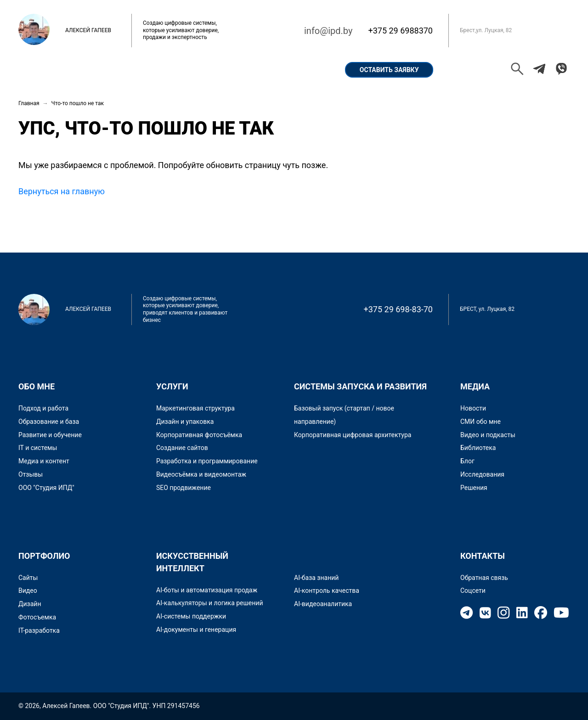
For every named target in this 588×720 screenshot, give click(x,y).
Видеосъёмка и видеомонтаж (201, 474)
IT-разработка (39, 630)
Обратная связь (484, 578)
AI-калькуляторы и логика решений (210, 603)
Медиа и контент (44, 461)
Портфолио (152, 70)
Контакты (303, 70)
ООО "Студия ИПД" (46, 488)
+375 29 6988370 (400, 31)
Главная (44, 70)
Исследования (482, 474)
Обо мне (95, 70)
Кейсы (205, 70)
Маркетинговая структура (195, 408)
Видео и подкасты (488, 435)
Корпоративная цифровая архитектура (353, 435)
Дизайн (30, 604)
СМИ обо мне (481, 422)
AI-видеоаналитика (323, 604)
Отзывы (31, 474)
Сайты (28, 578)
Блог (467, 461)
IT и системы (38, 448)
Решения (474, 488)
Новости (473, 408)
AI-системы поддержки (191, 616)
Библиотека (478, 448)
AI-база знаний (316, 578)
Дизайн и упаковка (185, 422)
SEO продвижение (184, 488)
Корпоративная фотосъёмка (199, 435)
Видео (28, 591)
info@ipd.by (328, 31)
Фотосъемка (37, 617)
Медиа (475, 386)
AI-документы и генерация (196, 630)
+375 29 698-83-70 (399, 309)
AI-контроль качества (327, 591)
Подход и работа (43, 408)
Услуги (251, 70)
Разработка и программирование (207, 461)
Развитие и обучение (50, 435)
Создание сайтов (182, 448)
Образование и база (49, 422)
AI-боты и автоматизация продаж (207, 590)
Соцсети (473, 591)
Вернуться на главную (62, 191)
